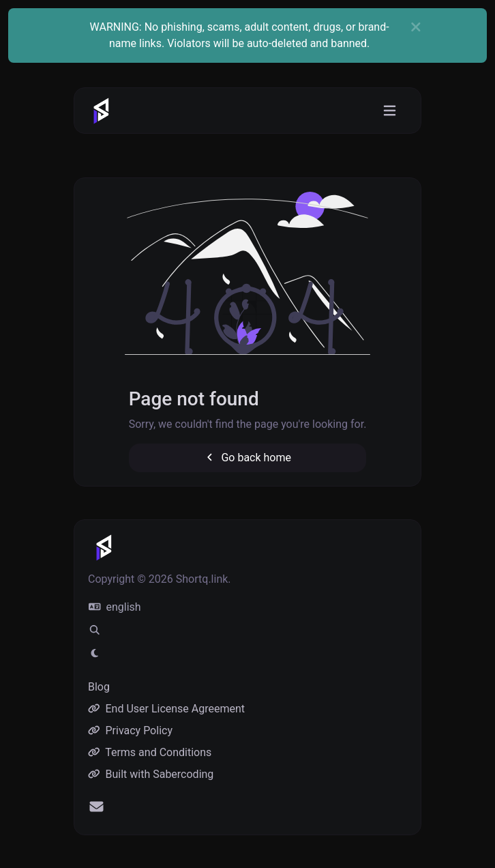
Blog (99, 687)
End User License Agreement (166, 709)
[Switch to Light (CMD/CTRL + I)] (95, 654)
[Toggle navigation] (390, 111)
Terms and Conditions (150, 752)
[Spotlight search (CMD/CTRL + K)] (95, 631)
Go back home (247, 458)
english (115, 607)
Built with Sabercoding (151, 774)
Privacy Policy (130, 730)
